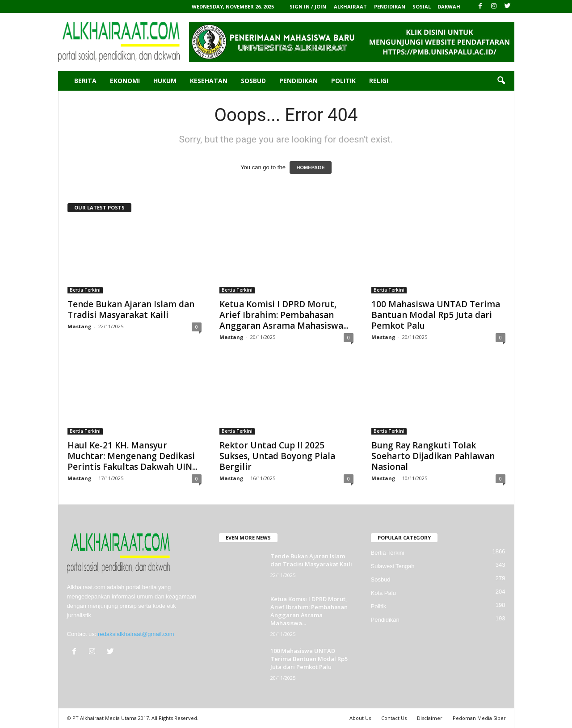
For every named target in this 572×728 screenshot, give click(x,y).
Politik (343, 81)
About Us (360, 718)
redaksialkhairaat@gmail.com (136, 634)
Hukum (165, 81)
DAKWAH (449, 6)
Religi (379, 81)
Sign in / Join (308, 6)
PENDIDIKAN (390, 6)
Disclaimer (430, 718)
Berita (85, 81)
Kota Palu (383, 593)
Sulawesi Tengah (393, 566)
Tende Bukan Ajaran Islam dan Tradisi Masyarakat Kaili (131, 310)
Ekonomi (125, 81)
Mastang (79, 326)
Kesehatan (209, 81)
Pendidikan (299, 81)
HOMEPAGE (310, 167)
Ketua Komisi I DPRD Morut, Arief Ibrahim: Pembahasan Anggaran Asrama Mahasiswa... (284, 315)
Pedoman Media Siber (479, 718)
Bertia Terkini (85, 290)
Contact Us (394, 718)
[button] (501, 81)
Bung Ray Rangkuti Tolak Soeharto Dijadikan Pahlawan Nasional (433, 456)
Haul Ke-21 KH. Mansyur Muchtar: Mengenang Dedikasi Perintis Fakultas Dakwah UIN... (132, 456)
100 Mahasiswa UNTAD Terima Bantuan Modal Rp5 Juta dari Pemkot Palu (436, 315)
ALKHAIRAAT (350, 6)
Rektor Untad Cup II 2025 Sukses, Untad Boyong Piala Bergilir (277, 456)
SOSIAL (422, 6)
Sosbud (253, 81)
